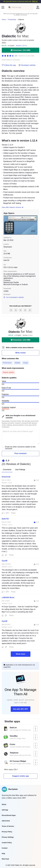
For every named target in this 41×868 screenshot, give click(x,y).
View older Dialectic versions (13, 207)
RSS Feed (5, 859)
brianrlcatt (6, 477)
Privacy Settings (8, 837)
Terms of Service (8, 826)
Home (4, 20)
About (4, 804)
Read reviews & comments (11, 60)
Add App (5, 810)
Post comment (20, 453)
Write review (21, 353)
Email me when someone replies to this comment (20, 448)
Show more (20, 654)
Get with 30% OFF (20, 709)
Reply (13, 513)
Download (20, 50)
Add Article (6, 821)
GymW (5, 561)
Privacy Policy (7, 832)
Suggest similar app (20, 776)
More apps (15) (10, 769)
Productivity (12, 20)
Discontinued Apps (9, 815)
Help (3, 853)
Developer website (27, 65)
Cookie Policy (7, 843)
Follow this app (9, 65)
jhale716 (5, 519)
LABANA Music (8, 597)
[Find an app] (9, 7)
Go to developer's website (14, 297)
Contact (5, 848)
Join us (35, 1)
